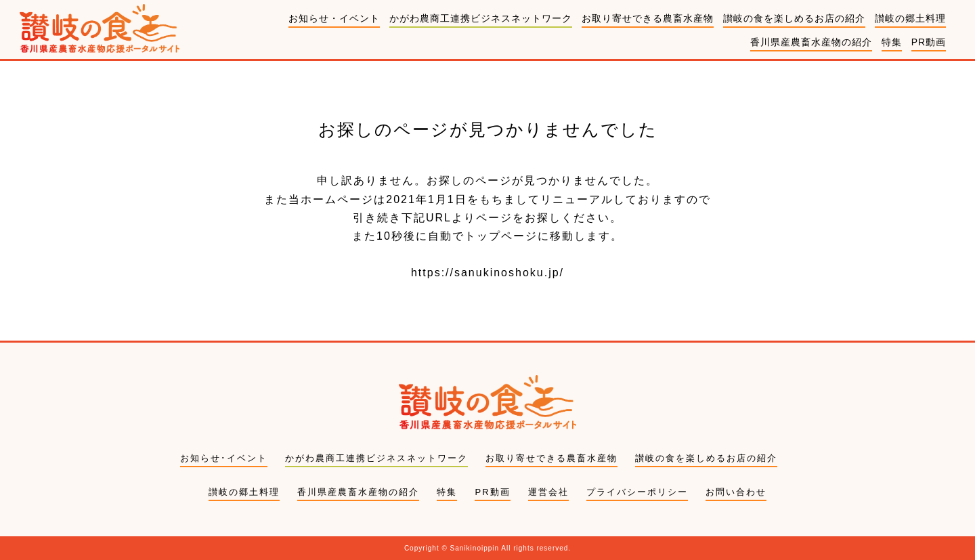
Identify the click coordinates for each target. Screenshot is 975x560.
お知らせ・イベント (334, 18)
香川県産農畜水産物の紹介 (811, 42)
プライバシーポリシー (637, 492)
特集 (892, 42)
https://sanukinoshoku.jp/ (487, 273)
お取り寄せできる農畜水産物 (648, 18)
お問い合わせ (736, 492)
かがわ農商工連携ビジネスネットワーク (481, 18)
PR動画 (929, 42)
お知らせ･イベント (224, 458)
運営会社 (548, 492)
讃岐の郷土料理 (910, 18)
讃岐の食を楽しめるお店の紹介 (794, 18)
